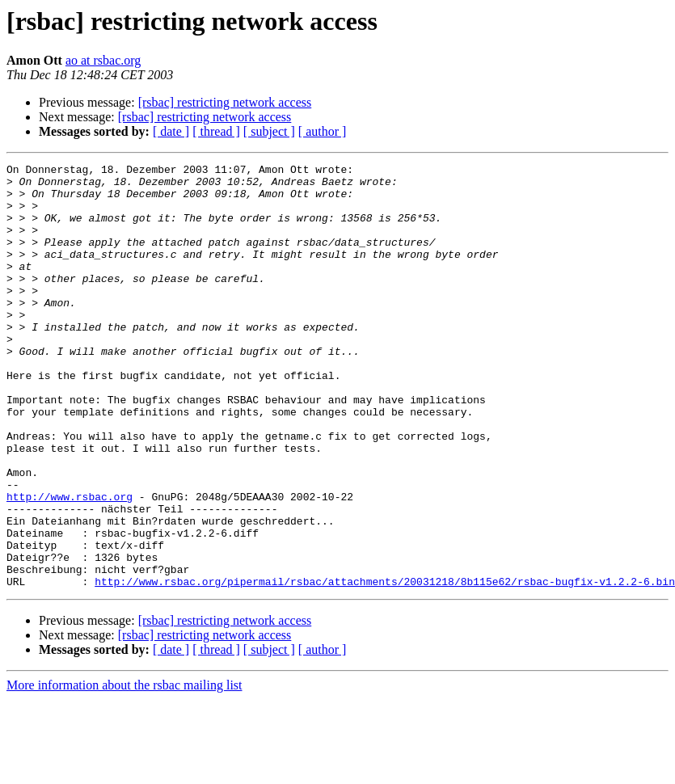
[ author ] (323, 131)
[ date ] (171, 131)
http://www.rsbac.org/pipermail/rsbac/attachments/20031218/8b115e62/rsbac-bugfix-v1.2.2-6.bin (385, 666)
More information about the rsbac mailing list (124, 770)
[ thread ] (216, 131)
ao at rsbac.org (103, 60)
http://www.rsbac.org (70, 564)
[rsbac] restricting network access (225, 102)
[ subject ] (269, 131)
